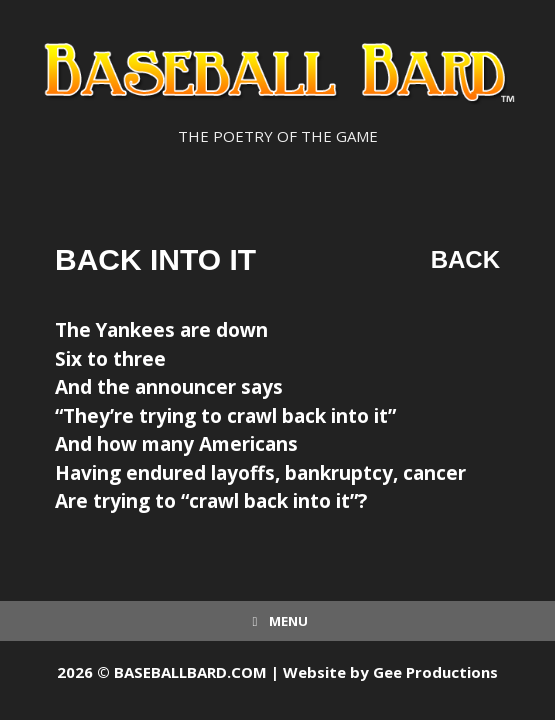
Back (465, 259)
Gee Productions (435, 672)
